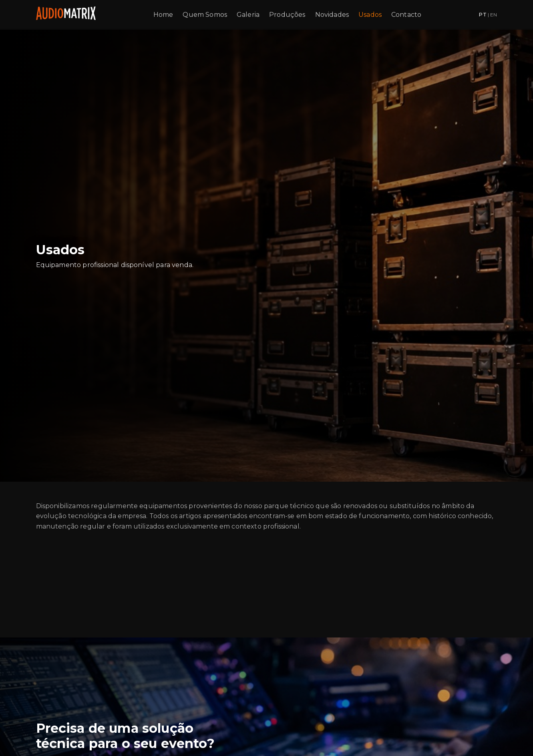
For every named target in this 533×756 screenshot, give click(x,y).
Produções (287, 15)
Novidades (332, 15)
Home (163, 15)
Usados (370, 15)
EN (494, 15)
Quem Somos (205, 15)
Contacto (406, 15)
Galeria (248, 15)
